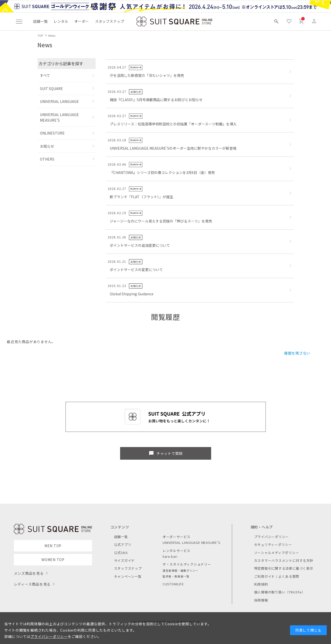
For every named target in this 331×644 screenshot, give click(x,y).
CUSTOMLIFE (173, 584)
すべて (45, 75)
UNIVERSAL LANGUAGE (59, 101)
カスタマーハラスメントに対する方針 (284, 560)
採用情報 (261, 600)
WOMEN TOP (53, 560)
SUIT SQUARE (51, 88)
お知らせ (47, 146)
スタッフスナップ (110, 21)
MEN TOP (53, 546)
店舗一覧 (40, 21)
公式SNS (121, 553)
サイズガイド (125, 560)
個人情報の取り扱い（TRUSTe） (280, 592)
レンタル (61, 21)
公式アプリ (123, 545)
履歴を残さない (297, 353)
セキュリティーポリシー (273, 545)
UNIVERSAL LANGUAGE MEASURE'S (59, 117)
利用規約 (261, 584)
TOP (40, 35)
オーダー (82, 21)
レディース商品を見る (32, 584)
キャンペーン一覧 (128, 576)
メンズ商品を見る (29, 573)
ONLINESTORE (52, 133)
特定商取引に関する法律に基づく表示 (284, 568)
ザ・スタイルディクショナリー (187, 564)
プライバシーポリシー (272, 537)
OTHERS (47, 159)
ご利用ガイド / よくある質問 (277, 576)
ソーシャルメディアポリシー (277, 553)
